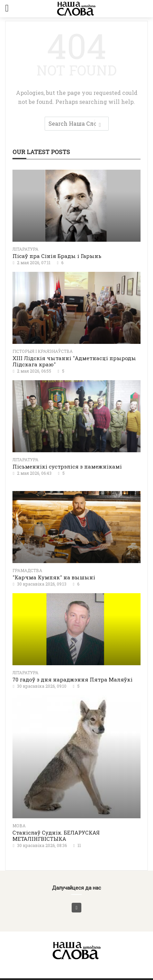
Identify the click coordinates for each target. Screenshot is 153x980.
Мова (19, 826)
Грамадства (27, 570)
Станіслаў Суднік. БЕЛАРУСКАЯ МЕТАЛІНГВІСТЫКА (56, 836)
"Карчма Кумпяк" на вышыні (54, 577)
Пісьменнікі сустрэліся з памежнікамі (67, 466)
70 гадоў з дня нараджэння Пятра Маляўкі (73, 679)
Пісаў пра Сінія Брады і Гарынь (57, 256)
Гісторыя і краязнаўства (43, 351)
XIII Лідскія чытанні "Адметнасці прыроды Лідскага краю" (74, 361)
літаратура (25, 249)
